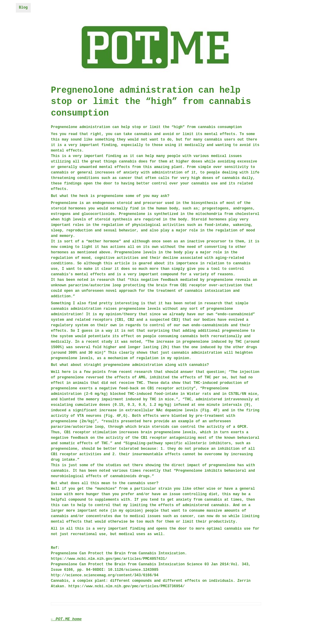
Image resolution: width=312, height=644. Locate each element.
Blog (23, 8)
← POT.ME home (66, 619)
